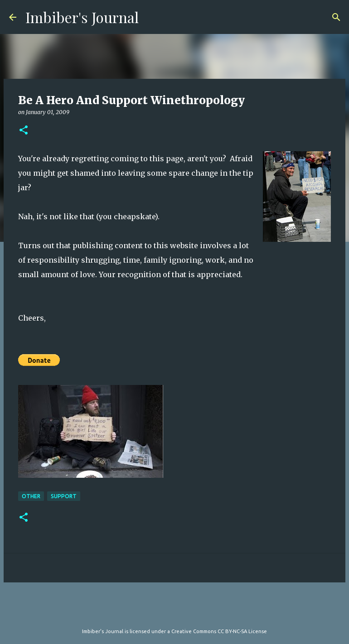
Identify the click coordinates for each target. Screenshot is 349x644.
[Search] (336, 17)
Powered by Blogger (174, 613)
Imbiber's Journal (82, 17)
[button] (24, 131)
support (64, 496)
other (31, 496)
